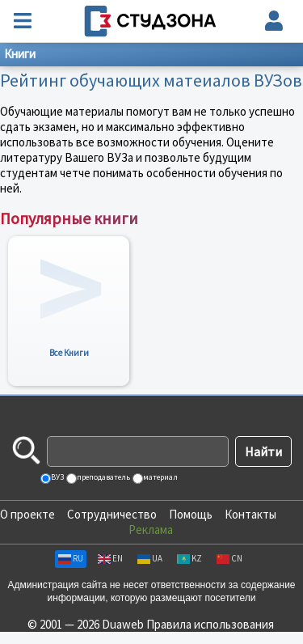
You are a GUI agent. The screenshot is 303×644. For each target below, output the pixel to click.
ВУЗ (57, 477)
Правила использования (210, 624)
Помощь (191, 514)
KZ (189, 558)
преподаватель (103, 477)
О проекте (27, 514)
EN (110, 558)
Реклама (151, 530)
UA (150, 558)
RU (71, 558)
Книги (20, 54)
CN (229, 558)
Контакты (250, 514)
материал (160, 477)
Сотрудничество (112, 514)
